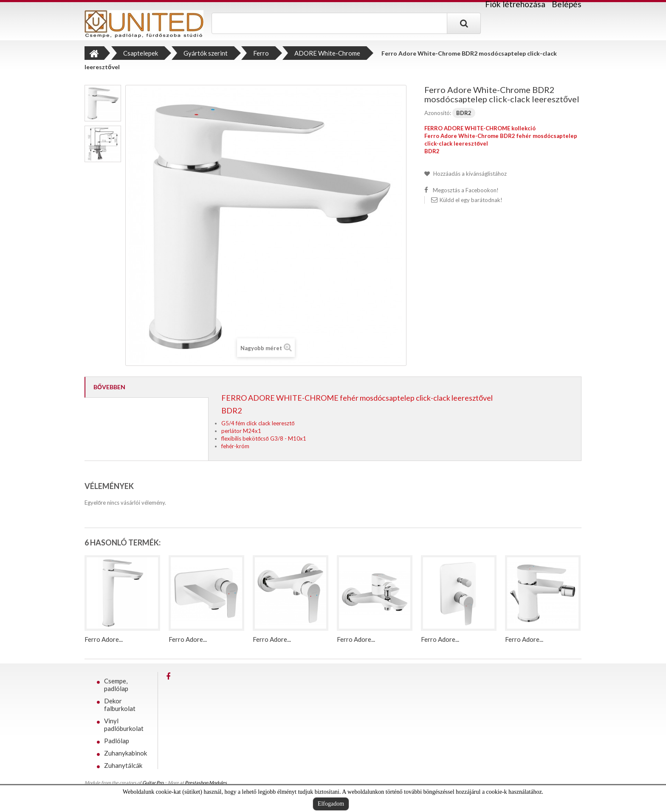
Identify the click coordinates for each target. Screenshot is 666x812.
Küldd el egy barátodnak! (471, 200)
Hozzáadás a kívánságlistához (469, 174)
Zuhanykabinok (126, 753)
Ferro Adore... (104, 639)
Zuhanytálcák (123, 765)
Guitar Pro (153, 782)
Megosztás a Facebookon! (466, 190)
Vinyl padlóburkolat (124, 725)
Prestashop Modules (206, 782)
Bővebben (109, 387)
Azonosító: (438, 113)
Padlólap (117, 741)
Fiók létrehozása (515, 4)
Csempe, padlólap (116, 685)
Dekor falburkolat (120, 705)
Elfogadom (331, 804)
